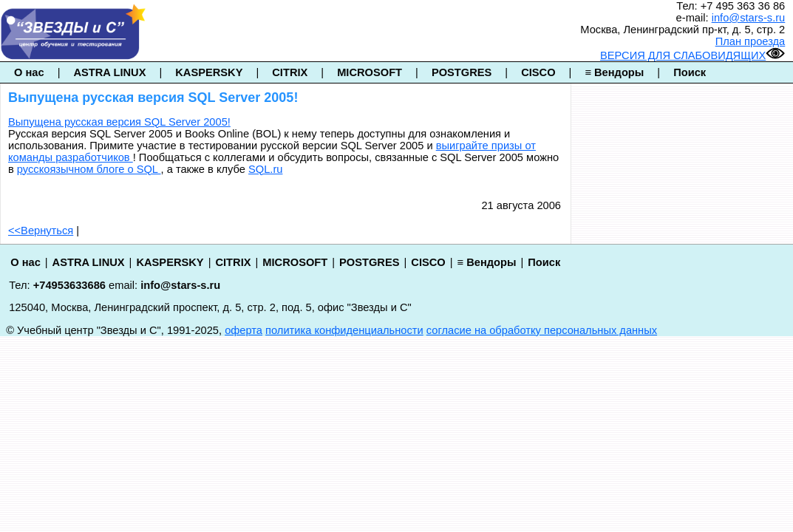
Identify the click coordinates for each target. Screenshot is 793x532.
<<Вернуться (41, 231)
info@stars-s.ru (749, 18)
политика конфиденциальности (344, 330)
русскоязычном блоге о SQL (89, 169)
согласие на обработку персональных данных (542, 330)
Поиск (690, 72)
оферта (244, 330)
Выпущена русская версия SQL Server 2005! (119, 122)
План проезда (751, 41)
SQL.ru (265, 169)
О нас (29, 72)
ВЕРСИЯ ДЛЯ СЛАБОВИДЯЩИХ (692, 55)
